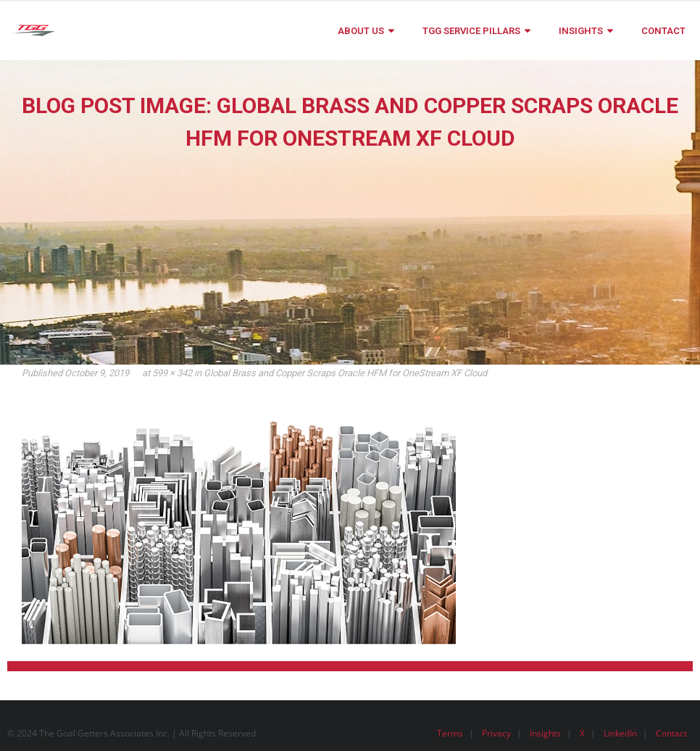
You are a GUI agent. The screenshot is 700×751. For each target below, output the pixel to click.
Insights (545, 733)
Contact (671, 733)
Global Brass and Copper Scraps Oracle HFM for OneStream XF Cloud (345, 373)
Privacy (496, 733)
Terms (450, 733)
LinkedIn (620, 733)
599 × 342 (172, 373)
